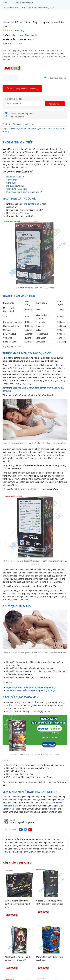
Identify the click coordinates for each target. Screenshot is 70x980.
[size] (11, 78)
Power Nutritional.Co (28, 35)
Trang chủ (7, 2)
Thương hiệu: (9, 35)
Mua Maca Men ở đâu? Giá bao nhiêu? (24, 192)
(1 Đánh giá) (18, 31)
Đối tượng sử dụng (15, 186)
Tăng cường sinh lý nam (24, 2)
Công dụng (11, 183)
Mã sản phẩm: (9, 39)
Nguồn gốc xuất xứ (15, 177)
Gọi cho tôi (54, 104)
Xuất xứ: (7, 44)
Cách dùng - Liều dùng (17, 189)
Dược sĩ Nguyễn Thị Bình (22, 823)
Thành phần (12, 180)
